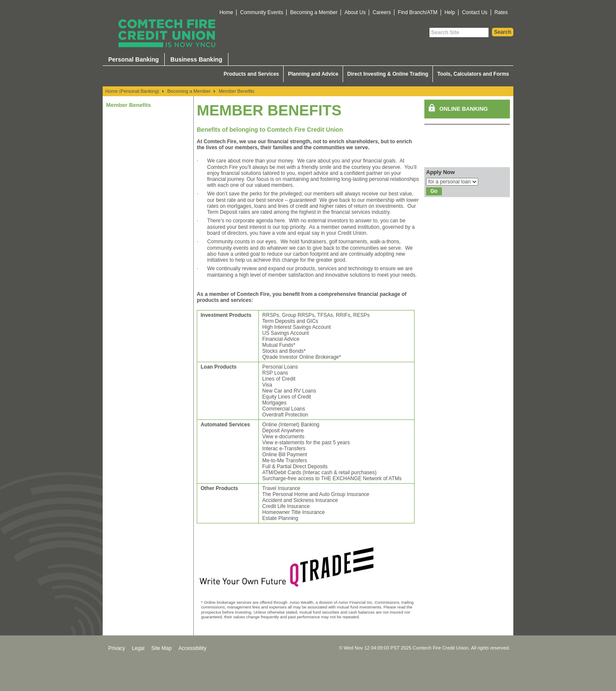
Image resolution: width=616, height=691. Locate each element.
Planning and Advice (313, 74)
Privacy (117, 648)
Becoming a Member (314, 12)
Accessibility (192, 648)
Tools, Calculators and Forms (473, 74)
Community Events (262, 12)
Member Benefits (236, 91)
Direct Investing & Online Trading (388, 74)
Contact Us (475, 12)
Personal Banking (133, 59)
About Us (355, 12)
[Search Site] (459, 32)
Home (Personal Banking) (132, 91)
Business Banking (196, 59)
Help (450, 12)
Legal (138, 648)
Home (226, 12)
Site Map (161, 648)
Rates (501, 12)
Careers (382, 12)
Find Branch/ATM (418, 12)
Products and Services (251, 74)
